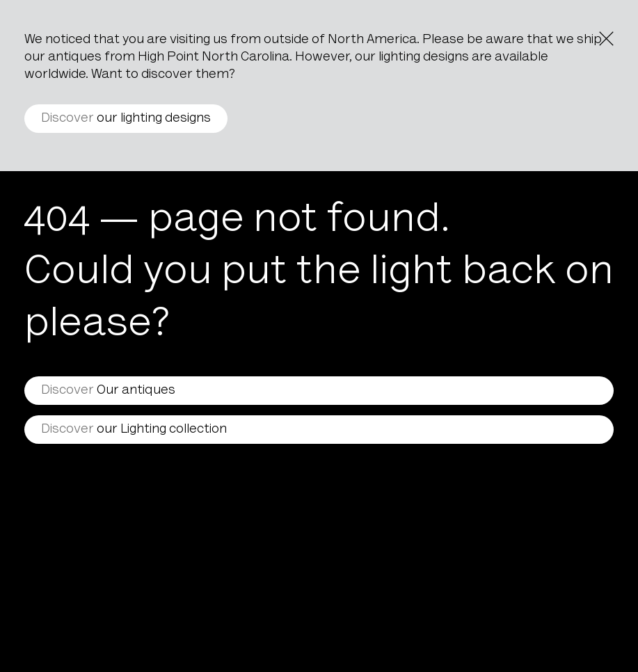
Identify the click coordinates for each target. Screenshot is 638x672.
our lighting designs (126, 119)
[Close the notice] (606, 39)
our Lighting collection (134, 430)
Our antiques (108, 391)
